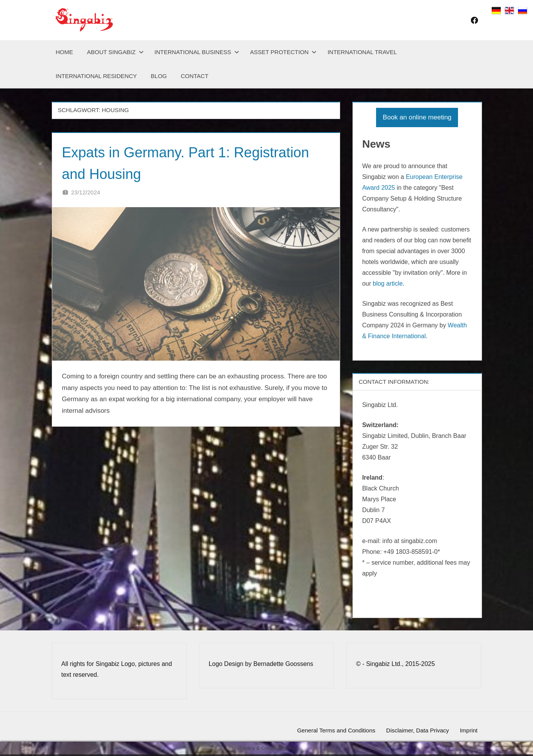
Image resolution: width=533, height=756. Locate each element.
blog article (387, 283)
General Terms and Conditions (329, 731)
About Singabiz (115, 52)
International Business (197, 52)
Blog (159, 76)
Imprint (467, 731)
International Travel (362, 52)
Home (64, 52)
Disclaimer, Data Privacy (413, 731)
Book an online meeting (417, 117)
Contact (195, 76)
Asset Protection (283, 52)
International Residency (96, 76)
